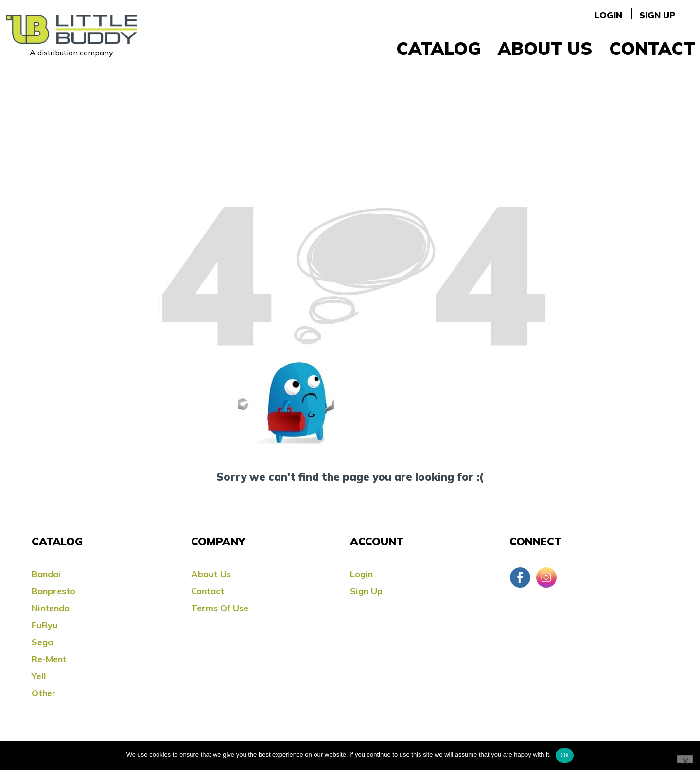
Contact (652, 48)
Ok (565, 755)
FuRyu (45, 625)
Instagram (546, 577)
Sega (42, 642)
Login (608, 15)
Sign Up (657, 15)
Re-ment (49, 659)
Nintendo (51, 608)
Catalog (438, 48)
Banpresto (53, 591)
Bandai (46, 574)
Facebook (520, 577)
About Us (545, 48)
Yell (39, 676)
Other (44, 693)
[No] (685, 759)
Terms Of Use (220, 608)
